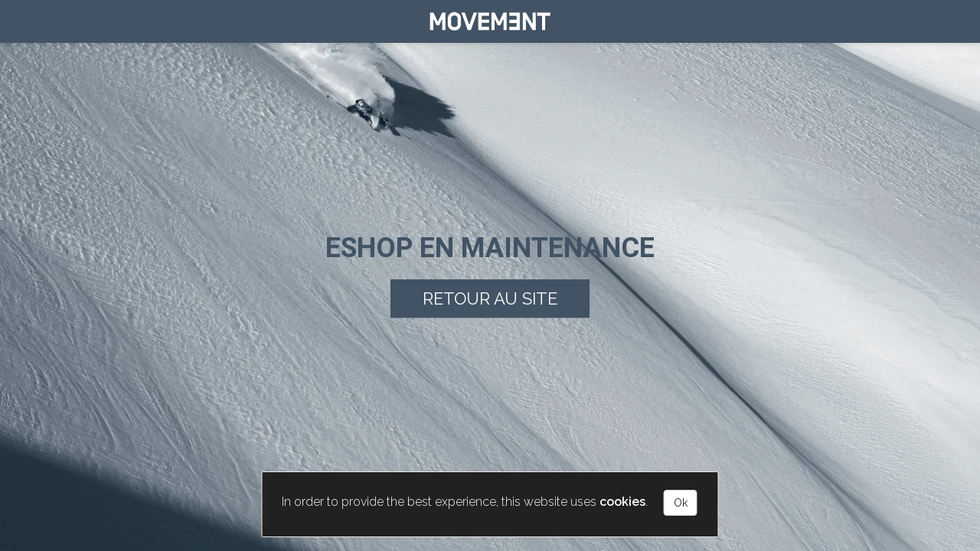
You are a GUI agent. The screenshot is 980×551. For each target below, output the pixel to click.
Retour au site (490, 298)
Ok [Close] (681, 503)
